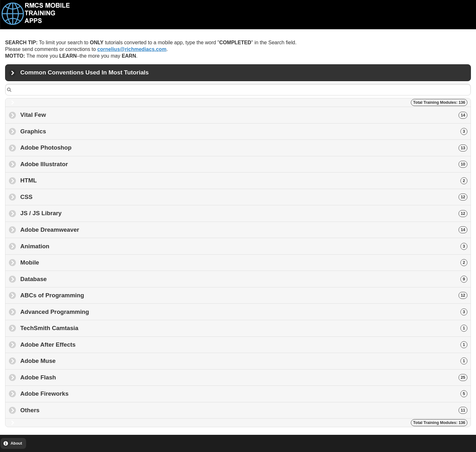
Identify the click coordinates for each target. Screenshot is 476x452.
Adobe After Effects (244, 345)
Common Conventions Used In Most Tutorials (85, 75)
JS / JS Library (244, 213)
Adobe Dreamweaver (244, 230)
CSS (244, 197)
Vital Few (244, 115)
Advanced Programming (244, 312)
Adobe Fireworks (244, 394)
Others (244, 410)
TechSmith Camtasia (244, 328)
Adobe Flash (244, 377)
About (16, 443)
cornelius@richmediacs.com (132, 49)
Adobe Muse (244, 361)
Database (244, 279)
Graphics (244, 131)
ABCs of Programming (244, 295)
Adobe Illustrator (244, 164)
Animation (244, 246)
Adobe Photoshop (244, 148)
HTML (244, 180)
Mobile (244, 262)
